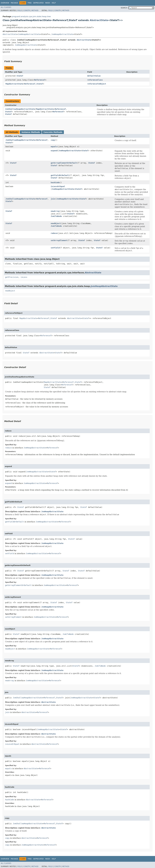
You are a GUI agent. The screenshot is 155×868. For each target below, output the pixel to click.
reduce (54, 233)
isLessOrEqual (58, 186)
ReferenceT (40, 80)
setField (55, 248)
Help (54, 3)
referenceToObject (97, 84)
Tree (30, 3)
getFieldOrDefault (60, 175)
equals (54, 147)
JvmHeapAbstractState (29, 34)
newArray (55, 211)
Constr (27, 10)
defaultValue (94, 76)
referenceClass (95, 80)
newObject (56, 223)
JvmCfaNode (56, 216)
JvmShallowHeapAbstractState (20, 109)
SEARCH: (124, 8)
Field (20, 10)
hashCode (55, 182)
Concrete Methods (53, 132)
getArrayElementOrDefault (64, 163)
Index (48, 3)
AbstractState (99, 20)
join (53, 199)
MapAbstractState (14, 84)
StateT (20, 76)
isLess (24, 277)
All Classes (6, 7)
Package (14, 3)
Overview (5, 3)
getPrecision (12, 277)
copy (53, 140)
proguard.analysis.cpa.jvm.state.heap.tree (31, 16)
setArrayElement (59, 240)
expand (54, 151)
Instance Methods (31, 132)
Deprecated (38, 3)
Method (35, 10)
